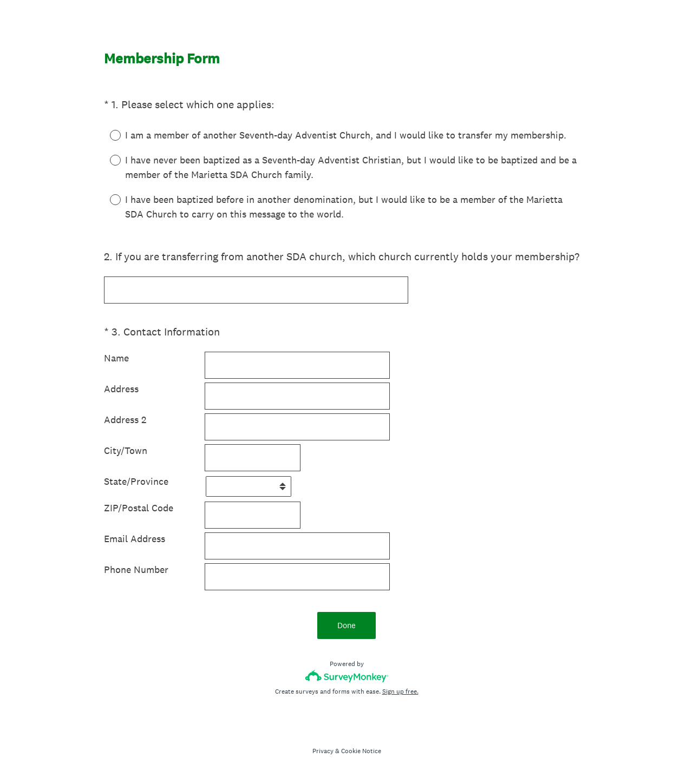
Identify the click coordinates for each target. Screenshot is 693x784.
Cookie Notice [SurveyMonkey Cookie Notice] (361, 751)
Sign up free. (400, 691)
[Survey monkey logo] (347, 676)
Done (346, 625)
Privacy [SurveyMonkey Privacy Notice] (323, 751)
